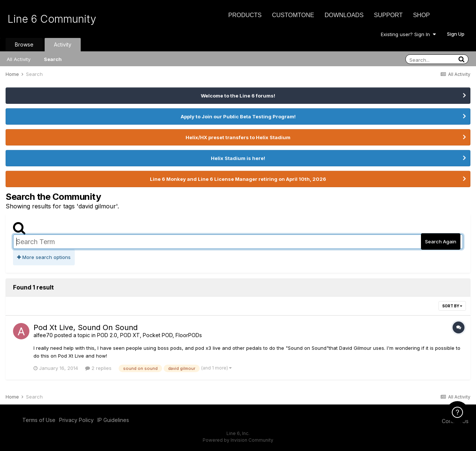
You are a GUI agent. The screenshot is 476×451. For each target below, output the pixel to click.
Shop (422, 15)
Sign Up (456, 34)
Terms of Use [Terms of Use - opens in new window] (39, 420)
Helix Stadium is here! (238, 158)
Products (245, 15)
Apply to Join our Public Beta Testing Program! (238, 116)
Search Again (441, 242)
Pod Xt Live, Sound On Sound (86, 327)
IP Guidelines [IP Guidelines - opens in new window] (113, 420)
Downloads (344, 15)
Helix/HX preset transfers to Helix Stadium (238, 137)
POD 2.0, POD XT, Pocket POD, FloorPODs (149, 335)
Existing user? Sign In (408, 34)
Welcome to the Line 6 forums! (238, 96)
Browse (24, 44)
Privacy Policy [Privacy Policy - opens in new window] (76, 420)
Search (53, 59)
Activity (63, 44)
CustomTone (293, 15)
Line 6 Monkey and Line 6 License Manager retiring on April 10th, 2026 (238, 179)
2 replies (98, 368)
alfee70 (43, 335)
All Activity (19, 59)
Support (388, 15)
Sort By (452, 306)
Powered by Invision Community (238, 440)
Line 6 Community (52, 19)
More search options (44, 257)
